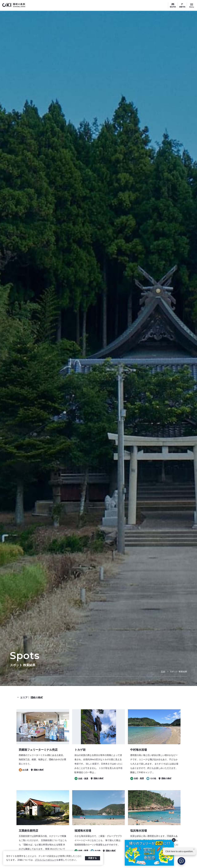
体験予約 (182, 7)
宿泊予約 (173, 7)
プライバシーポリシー (46, 860)
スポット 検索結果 (178, 672)
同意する (92, 858)
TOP (163, 672)
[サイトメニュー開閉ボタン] (192, 5)
